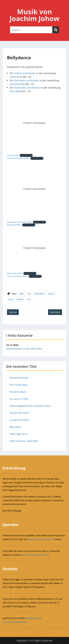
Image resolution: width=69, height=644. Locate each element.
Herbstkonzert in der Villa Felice (24, 349)
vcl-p (11, 299)
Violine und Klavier (25, 73)
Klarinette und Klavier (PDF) (19, 222)
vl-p (29, 299)
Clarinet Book (17, 84)
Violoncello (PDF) (14, 273)
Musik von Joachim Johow (34, 15)
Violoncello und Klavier (27, 88)
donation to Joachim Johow (35, 555)
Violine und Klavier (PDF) (18, 158)
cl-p (29, 294)
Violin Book (16, 77)
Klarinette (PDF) (14, 225)
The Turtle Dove (19, 385)
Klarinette (40, 294)
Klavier (51, 294)
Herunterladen (26, 155)
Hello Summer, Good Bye (24, 441)
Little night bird (18, 434)
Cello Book (16, 91)
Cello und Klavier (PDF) (17, 276)
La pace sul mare (19, 420)
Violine (20, 299)
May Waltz (15, 427)
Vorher (13, 312)
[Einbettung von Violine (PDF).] (34, 123)
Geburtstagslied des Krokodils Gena (30, 406)
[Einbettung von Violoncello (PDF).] (34, 248)
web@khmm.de (34, 618)
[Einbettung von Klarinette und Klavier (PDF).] (34, 189)
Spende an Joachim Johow (41, 539)
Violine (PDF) (13, 155)
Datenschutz (21, 622)
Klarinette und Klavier (26, 80)
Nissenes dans (18, 392)
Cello (21, 294)
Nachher (55, 312)
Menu (6, 6)
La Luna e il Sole (19, 399)
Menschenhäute (19, 378)
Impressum (8, 622)
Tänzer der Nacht (20, 413)
